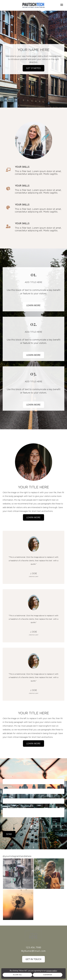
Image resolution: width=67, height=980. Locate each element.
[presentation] (23, 824)
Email (5, 796)
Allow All (17, 975)
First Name (7, 777)
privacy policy (52, 971)
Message (6, 806)
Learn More (33, 305)
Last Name (7, 787)
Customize (48, 975)
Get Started (33, 68)
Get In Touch (33, 959)
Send (9, 834)
